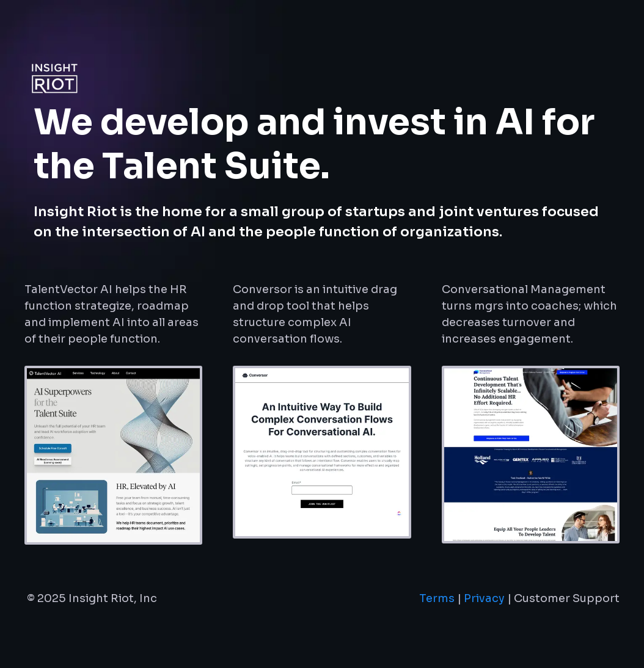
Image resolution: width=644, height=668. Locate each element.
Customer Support (567, 598)
